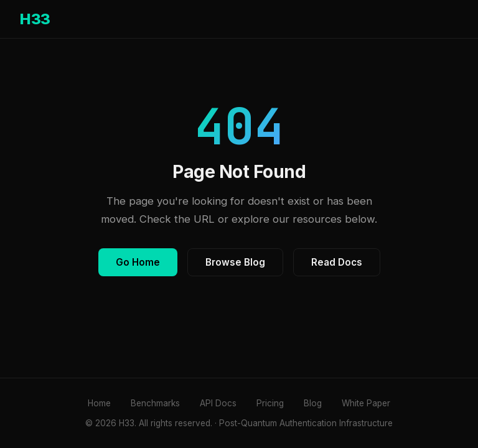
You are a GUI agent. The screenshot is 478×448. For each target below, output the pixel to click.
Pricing (270, 403)
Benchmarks (155, 403)
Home (99, 403)
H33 (35, 19)
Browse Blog (235, 262)
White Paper (366, 403)
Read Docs (337, 262)
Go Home (138, 262)
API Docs (218, 403)
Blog (313, 403)
